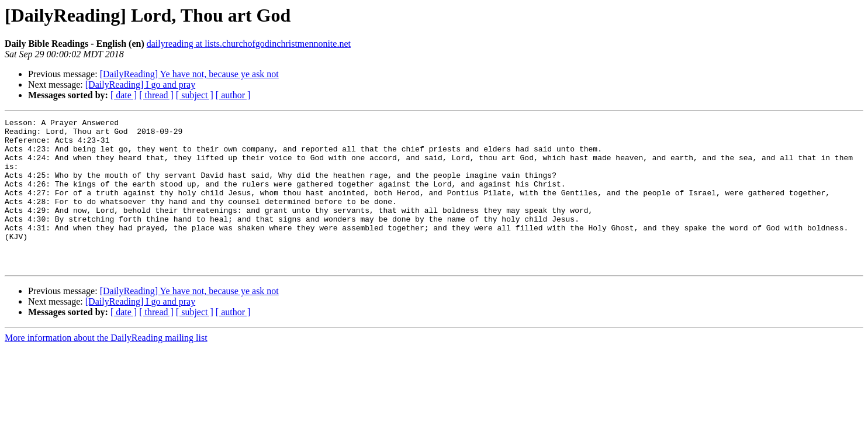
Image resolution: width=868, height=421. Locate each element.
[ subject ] (195, 95)
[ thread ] (156, 95)
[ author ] (233, 95)
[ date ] (124, 95)
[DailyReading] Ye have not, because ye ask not (189, 74)
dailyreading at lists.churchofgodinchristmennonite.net (249, 44)
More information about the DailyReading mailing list (106, 367)
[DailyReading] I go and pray (140, 84)
